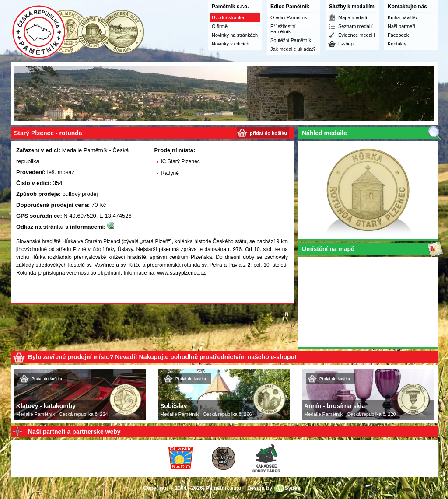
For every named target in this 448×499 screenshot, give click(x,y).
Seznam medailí (355, 26)
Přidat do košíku (47, 379)
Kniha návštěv (403, 17)
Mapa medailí (353, 17)
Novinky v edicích (231, 44)
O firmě (220, 26)
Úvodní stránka (228, 17)
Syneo (293, 488)
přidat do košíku (268, 133)
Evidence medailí (357, 35)
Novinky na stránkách (235, 35)
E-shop (346, 44)
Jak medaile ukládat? (293, 49)
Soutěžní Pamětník (291, 40)
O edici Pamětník (289, 17)
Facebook (398, 35)
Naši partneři (401, 26)
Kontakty (397, 44)
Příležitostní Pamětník (283, 29)
